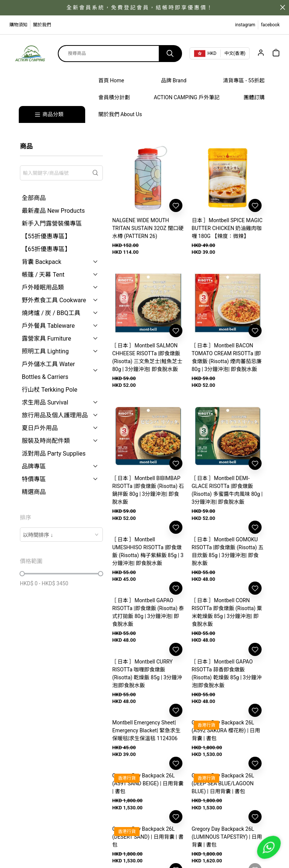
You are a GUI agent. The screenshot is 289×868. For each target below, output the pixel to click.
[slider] (22, 574)
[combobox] (61, 535)
